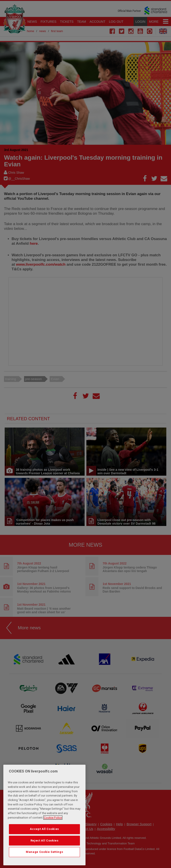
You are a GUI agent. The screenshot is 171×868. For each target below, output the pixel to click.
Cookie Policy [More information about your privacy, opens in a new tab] (53, 818)
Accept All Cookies (44, 829)
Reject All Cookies (45, 840)
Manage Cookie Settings (44, 852)
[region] (44, 815)
